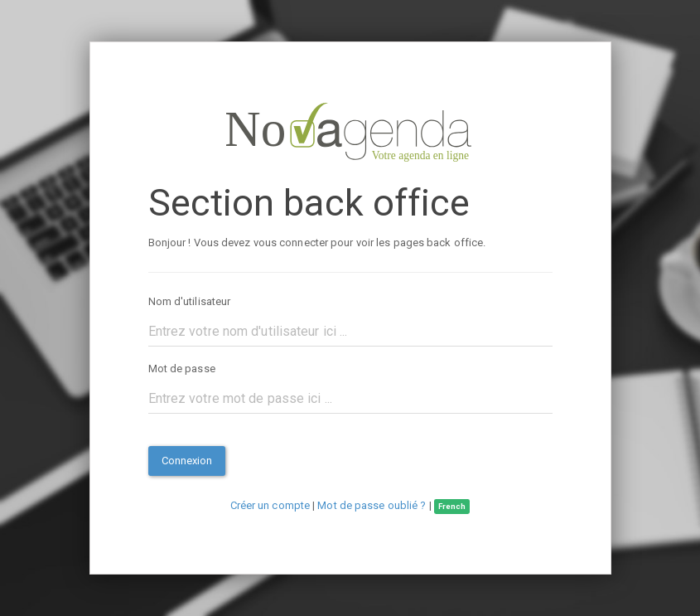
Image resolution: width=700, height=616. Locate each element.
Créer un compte (270, 505)
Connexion (187, 461)
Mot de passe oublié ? (372, 505)
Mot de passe (182, 369)
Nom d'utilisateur (190, 301)
